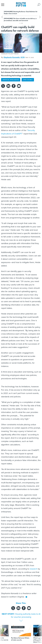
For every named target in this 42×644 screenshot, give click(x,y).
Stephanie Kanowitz (12, 57)
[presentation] (2, 634)
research (33, 569)
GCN (23, 57)
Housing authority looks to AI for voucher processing (26, 615)
